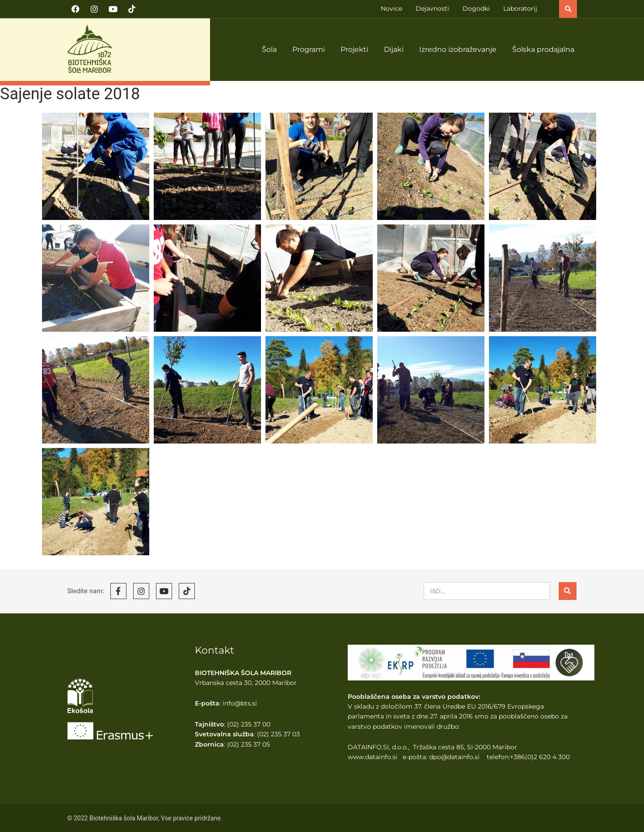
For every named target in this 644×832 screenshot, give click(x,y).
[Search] (568, 591)
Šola (269, 49)
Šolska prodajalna (543, 49)
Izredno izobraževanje (458, 49)
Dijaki (394, 49)
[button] (568, 9)
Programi (309, 49)
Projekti (354, 49)
